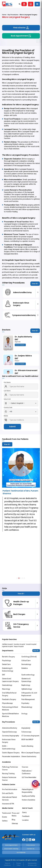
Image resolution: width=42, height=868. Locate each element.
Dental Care (6, 664)
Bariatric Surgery (8, 657)
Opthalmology (27, 689)
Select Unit (7, 399)
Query (24, 812)
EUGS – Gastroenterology (9, 747)
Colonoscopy (26, 732)
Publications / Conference (27, 772)
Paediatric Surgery (9, 699)
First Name (7, 382)
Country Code (8, 408)
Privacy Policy (19, 864)
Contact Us (31, 849)
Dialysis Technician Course (9, 779)
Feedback (26, 816)
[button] (17, 578)
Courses (25, 767)
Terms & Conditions (7, 864)
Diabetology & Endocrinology (8, 670)
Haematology (7, 685)
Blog (13, 820)
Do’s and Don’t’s (8, 793)
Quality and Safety (28, 796)
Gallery (5, 821)
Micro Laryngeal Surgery (31, 753)
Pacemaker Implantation (11, 756)
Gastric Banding (27, 746)
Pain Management (28, 699)
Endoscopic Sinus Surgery (9, 741)
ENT (4, 675)
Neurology (6, 689)
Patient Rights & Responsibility (28, 791)
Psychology (6, 661)
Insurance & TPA (8, 804)
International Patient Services (9, 799)
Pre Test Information (10, 789)
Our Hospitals (21, 852)
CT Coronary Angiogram (30, 736)
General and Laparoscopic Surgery (10, 680)
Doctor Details (20, 345)
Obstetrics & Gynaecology (26, 680)
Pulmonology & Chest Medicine (10, 708)
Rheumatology (27, 707)
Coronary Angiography (11, 736)
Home (4, 15)
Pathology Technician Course (10, 768)
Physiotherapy (7, 703)
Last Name (7, 391)
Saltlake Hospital (7, 644)
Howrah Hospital (31, 644)
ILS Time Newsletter (29, 777)
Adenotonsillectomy (10, 728)
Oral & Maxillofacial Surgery (9, 694)
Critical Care (26, 661)
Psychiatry (25, 703)
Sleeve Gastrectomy (29, 756)
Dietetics (25, 668)
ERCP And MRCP (27, 740)
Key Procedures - (14, 15)
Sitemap (15, 823)
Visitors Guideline (28, 800)
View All (35, 284)
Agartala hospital (8, 647)
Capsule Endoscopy (9, 732)
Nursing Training (8, 774)
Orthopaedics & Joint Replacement (29, 694)
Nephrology (26, 685)
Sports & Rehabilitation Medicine (10, 715)
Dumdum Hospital (19, 644)
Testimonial (6, 813)
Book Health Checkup (11, 849)
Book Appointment (21, 36)
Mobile (6, 416)
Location (25, 820)
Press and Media (16, 814)
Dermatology (26, 664)
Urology (24, 714)
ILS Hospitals (17, 66)
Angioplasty (26, 728)
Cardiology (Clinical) (29, 657)
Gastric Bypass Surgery (11, 753)
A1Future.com (32, 865)
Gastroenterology (28, 675)
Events (5, 817)
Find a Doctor (21, 28)
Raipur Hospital (19, 647)
